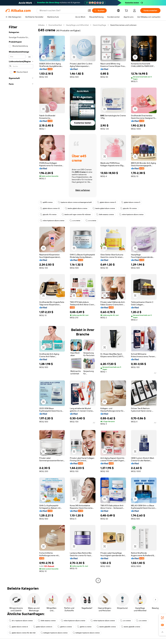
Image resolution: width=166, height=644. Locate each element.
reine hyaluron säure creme (131, 214)
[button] (89, 11)
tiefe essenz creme (105, 214)
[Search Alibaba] (63, 11)
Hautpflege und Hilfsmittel (77, 25)
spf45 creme (46, 202)
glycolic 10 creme (128, 208)
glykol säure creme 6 (18, 627)
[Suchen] (99, 11)
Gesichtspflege (99, 25)
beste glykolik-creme (106, 627)
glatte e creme (65, 627)
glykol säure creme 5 (106, 202)
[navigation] (21, 303)
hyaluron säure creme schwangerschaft (75, 202)
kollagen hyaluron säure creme (54, 633)
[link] (162, 618)
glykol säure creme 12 (50, 208)
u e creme (75, 221)
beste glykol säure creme (76, 208)
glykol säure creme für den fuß (22, 633)
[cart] (127, 11)
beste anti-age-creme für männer (76, 214)
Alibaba (41, 25)
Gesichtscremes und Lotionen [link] (123, 25)
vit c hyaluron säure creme (21, 621)
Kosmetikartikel (55, 25)
